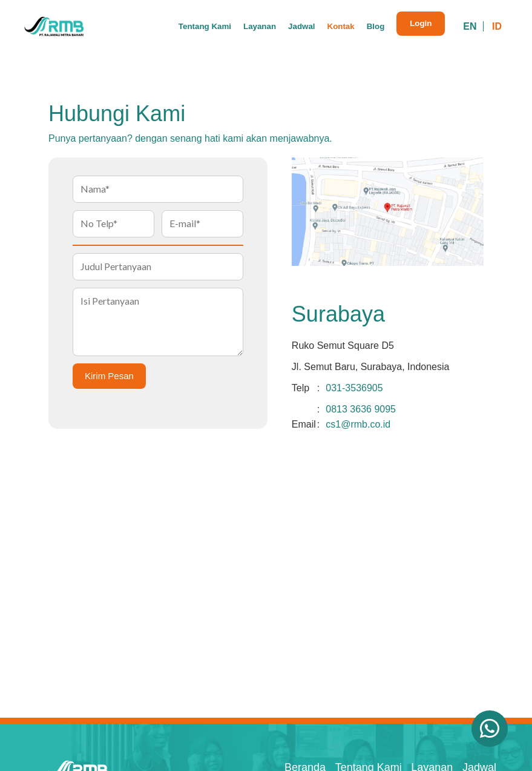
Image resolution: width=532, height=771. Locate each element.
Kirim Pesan (109, 376)
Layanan (260, 26)
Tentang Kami (205, 26)
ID (497, 26)
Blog (376, 26)
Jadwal (301, 26)
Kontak (341, 26)
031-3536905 (354, 388)
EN (470, 26)
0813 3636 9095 (361, 409)
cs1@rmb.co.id (358, 424)
